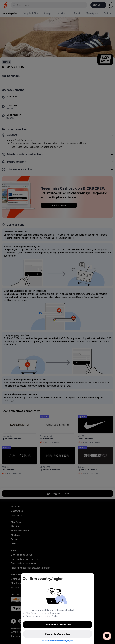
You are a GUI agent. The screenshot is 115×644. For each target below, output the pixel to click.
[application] (107, 636)
